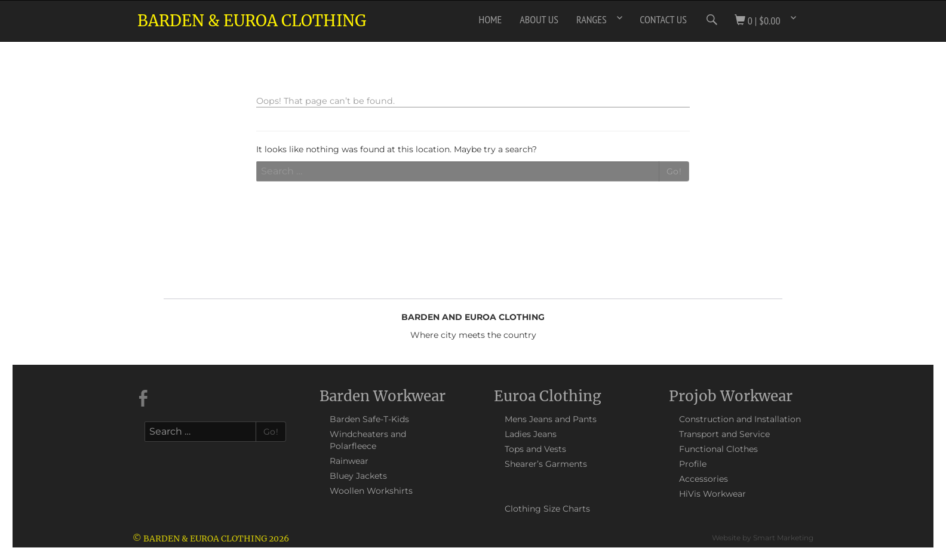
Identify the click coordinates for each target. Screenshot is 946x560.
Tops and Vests (535, 449)
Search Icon (711, 20)
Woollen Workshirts (371, 491)
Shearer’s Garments (546, 464)
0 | (758, 21)
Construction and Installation (740, 419)
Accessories (704, 479)
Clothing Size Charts (547, 509)
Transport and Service (724, 434)
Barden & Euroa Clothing (252, 21)
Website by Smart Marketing (763, 538)
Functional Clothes (718, 449)
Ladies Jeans (531, 434)
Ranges (592, 19)
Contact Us (663, 19)
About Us (539, 19)
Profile (693, 464)
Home (491, 19)
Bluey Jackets (358, 476)
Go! (674, 171)
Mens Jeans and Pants (551, 419)
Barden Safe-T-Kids (369, 419)
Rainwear (349, 461)
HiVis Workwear (712, 494)
